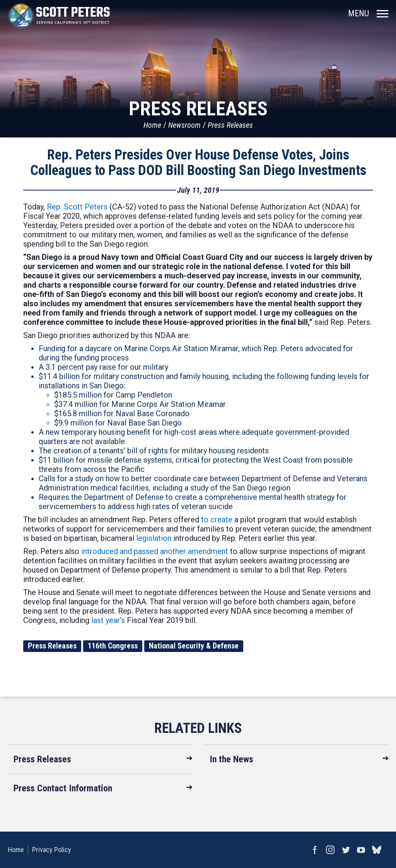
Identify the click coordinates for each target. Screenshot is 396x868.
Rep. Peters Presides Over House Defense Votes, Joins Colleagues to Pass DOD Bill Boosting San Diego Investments (198, 163)
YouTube (361, 850)
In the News (231, 759)
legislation (154, 538)
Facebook (315, 850)
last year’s (108, 620)
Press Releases (230, 125)
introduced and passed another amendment (155, 551)
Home (152, 125)
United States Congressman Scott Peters (59, 15)
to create (217, 520)
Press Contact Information (63, 788)
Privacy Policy (52, 850)
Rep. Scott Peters (77, 207)
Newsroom (184, 125)
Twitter (346, 850)
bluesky (377, 850)
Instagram (330, 850)
